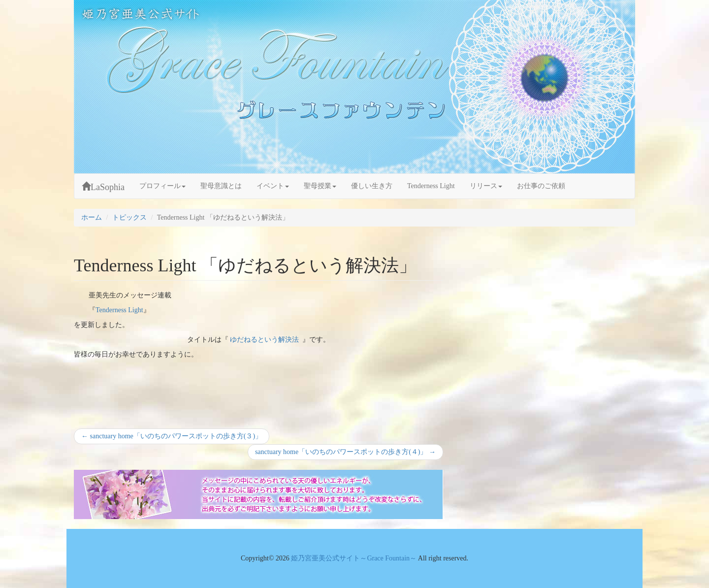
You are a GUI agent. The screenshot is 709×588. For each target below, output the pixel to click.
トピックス (129, 217)
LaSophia (103, 187)
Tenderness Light (431, 186)
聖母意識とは (221, 186)
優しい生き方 (372, 186)
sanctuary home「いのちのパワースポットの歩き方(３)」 (172, 438)
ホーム (92, 217)
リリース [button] (486, 186)
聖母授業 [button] (320, 186)
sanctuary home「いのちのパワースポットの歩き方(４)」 (345, 453)
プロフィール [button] (162, 186)
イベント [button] (273, 186)
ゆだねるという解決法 (264, 340)
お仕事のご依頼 (541, 186)
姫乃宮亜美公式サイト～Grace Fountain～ (354, 558)
